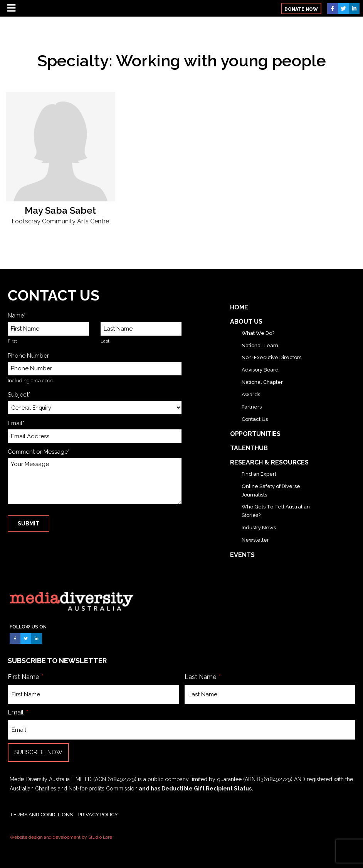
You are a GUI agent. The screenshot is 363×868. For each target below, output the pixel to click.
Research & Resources (269, 462)
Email (16, 712)
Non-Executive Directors (271, 357)
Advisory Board (260, 370)
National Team (260, 345)
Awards (251, 394)
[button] (301, 8)
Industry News (259, 528)
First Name (24, 677)
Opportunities (255, 434)
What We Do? (258, 333)
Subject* (19, 395)
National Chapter (262, 382)
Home (239, 307)
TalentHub (249, 448)
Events (242, 555)
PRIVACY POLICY (98, 815)
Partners (252, 407)
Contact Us (255, 419)
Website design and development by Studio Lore (61, 837)
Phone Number (28, 356)
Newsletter (255, 540)
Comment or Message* (39, 452)
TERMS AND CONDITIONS (41, 815)
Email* (16, 423)
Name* (17, 316)
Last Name (201, 677)
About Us (246, 322)
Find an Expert (259, 474)
